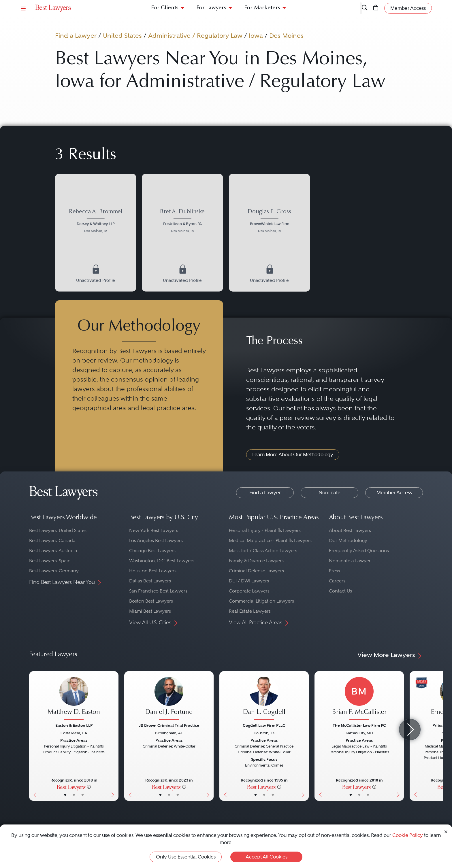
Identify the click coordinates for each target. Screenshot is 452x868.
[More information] (89, 787)
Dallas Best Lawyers (150, 581)
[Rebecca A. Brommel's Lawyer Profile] (96, 221)
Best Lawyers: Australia (53, 551)
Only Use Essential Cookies (186, 857)
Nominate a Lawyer (350, 561)
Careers (337, 581)
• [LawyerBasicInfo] (65, 795)
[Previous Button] (34, 736)
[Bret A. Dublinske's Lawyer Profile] (182, 221)
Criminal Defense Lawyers (256, 571)
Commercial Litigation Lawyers (261, 601)
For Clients (165, 8)
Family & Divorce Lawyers (256, 561)
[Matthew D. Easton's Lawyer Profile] (74, 699)
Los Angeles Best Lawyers (156, 540)
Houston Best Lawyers (153, 571)
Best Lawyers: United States (58, 530)
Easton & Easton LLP (74, 725)
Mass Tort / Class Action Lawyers (263, 551)
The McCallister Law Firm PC (359, 725)
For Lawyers (211, 8)
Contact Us (340, 591)
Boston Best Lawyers (151, 601)
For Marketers (262, 8)
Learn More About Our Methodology (293, 454)
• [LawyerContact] (83, 795)
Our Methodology (348, 540)
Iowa (256, 35)
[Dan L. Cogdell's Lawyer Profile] (264, 699)
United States (122, 35)
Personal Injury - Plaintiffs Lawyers (265, 530)
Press (334, 571)
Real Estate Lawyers (250, 611)
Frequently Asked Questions (359, 551)
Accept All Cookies (267, 857)
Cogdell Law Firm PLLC (264, 725)
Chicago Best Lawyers (152, 551)
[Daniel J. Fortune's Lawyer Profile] (169, 699)
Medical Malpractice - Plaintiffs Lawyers (270, 540)
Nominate (329, 493)
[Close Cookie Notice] (446, 831)
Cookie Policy (408, 835)
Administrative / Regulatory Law (195, 35)
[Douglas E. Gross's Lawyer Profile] (269, 221)
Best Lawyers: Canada (52, 540)
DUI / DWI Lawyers (249, 581)
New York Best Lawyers (154, 530)
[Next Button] (114, 736)
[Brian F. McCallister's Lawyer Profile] (359, 699)
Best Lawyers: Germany (54, 571)
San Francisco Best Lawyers (158, 591)
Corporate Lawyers (249, 591)
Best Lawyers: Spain (50, 561)
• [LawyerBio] (74, 795)
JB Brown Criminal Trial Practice (169, 725)
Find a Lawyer (76, 35)
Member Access (394, 493)
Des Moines (286, 35)
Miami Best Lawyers (150, 611)
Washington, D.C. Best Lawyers (162, 561)
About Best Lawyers (350, 530)
